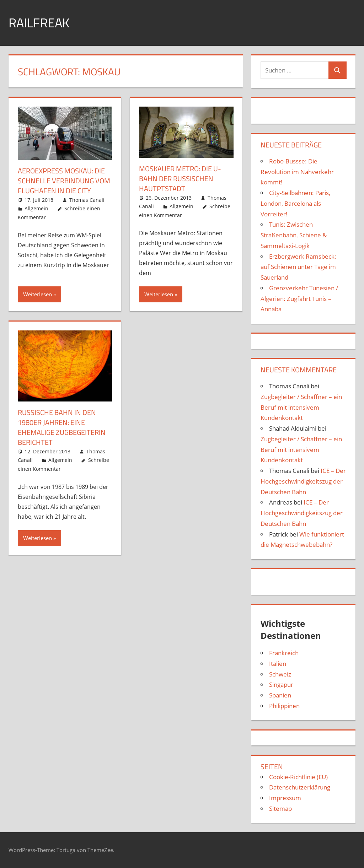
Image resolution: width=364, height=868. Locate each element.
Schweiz (280, 674)
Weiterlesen (38, 294)
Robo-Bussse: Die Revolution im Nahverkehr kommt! (297, 172)
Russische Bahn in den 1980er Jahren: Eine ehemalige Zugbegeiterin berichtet (62, 427)
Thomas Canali (87, 200)
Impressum (285, 798)
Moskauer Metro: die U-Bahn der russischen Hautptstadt (180, 179)
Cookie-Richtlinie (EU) (298, 777)
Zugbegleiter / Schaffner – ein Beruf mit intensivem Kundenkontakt (301, 407)
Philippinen (284, 706)
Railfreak (39, 23)
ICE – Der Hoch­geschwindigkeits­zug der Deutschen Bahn (303, 481)
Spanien (280, 695)
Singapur (281, 684)
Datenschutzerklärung (300, 787)
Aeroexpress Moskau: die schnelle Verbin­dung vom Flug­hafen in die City (64, 181)
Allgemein (36, 208)
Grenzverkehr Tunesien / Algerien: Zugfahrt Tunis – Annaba (299, 299)
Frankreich (284, 653)
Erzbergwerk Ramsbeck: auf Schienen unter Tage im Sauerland (298, 267)
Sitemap (280, 808)
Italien (278, 664)
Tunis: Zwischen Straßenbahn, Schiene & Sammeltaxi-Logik (294, 235)
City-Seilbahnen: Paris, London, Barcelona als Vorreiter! (295, 203)
